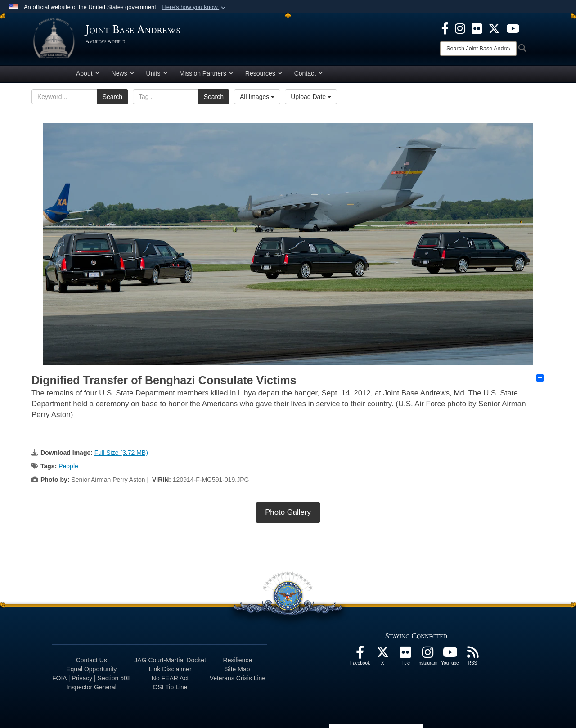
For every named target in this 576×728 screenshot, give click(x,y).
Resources (264, 73)
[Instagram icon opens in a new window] (460, 28)
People (68, 466)
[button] (195, 7)
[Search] (478, 49)
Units (157, 73)
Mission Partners (207, 73)
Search (112, 97)
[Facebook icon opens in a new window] (445, 28)
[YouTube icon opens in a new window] (513, 28)
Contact (309, 73)
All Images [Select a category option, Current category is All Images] (257, 97)
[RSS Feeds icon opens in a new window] (472, 655)
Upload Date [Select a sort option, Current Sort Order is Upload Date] (311, 97)
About (88, 73)
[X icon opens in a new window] (494, 28)
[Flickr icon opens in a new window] (477, 28)
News (123, 73)
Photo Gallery (288, 512)
